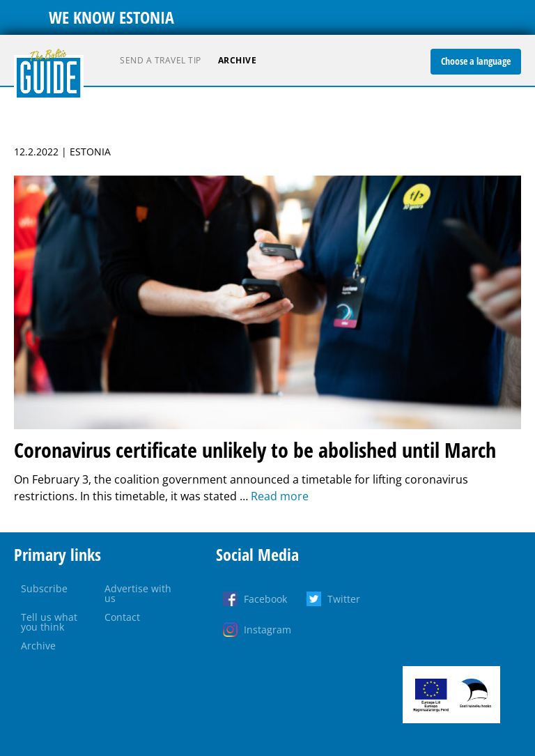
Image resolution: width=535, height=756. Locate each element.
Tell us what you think (49, 622)
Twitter (344, 599)
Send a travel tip (161, 60)
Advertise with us (138, 593)
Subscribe (44, 588)
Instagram (267, 630)
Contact (122, 617)
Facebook (265, 599)
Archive (238, 60)
